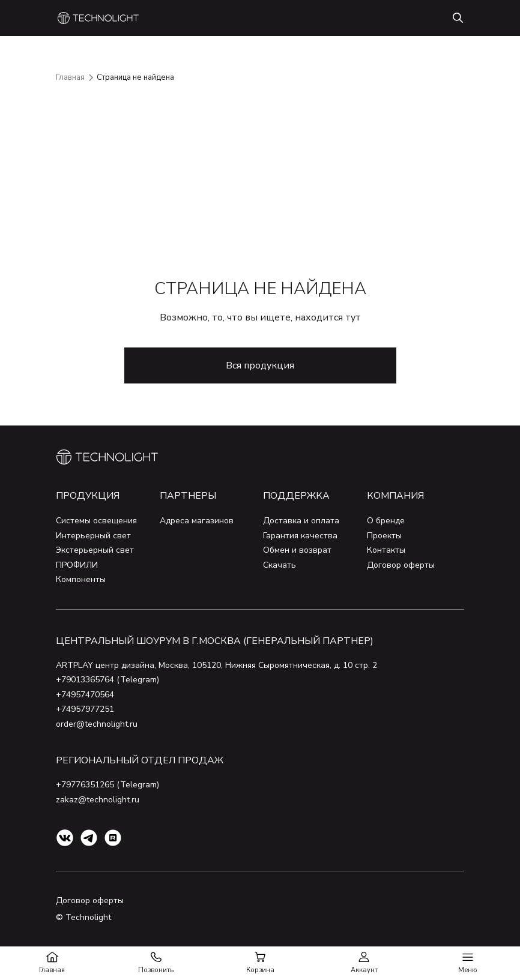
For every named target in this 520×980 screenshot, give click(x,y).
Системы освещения (96, 521)
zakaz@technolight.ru (98, 800)
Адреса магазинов (197, 521)
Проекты (384, 536)
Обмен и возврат (297, 550)
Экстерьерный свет (95, 550)
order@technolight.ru (97, 724)
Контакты (386, 550)
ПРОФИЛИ (77, 565)
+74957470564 (85, 695)
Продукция (88, 496)
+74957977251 (85, 709)
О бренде (386, 521)
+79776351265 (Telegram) (107, 785)
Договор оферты (401, 565)
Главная (70, 77)
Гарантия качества (300, 536)
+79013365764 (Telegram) (107, 680)
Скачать (280, 565)
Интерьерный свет (93, 536)
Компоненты (81, 579)
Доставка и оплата (301, 521)
